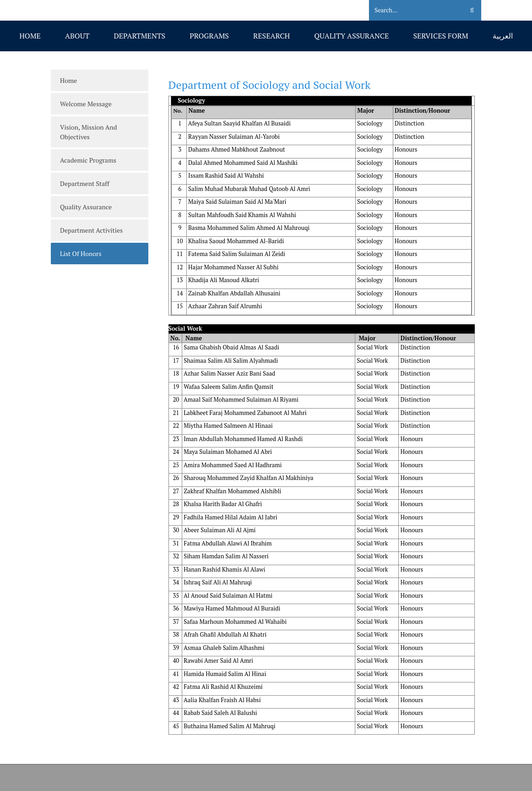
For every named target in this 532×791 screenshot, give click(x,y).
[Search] (411, 11)
